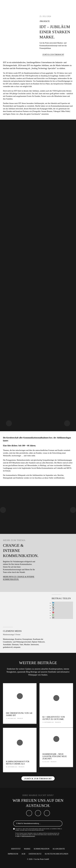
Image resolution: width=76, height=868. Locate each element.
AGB (18, 836)
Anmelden (60, 824)
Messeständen (32, 465)
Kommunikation (42, 849)
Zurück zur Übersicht (53, 55)
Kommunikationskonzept (60, 106)
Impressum (13, 854)
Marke (27, 849)
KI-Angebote (59, 849)
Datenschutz (35, 854)
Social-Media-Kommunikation (42, 468)
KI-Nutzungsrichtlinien (57, 854)
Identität (16, 849)
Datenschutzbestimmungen (28, 836)
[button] (53, 603)
